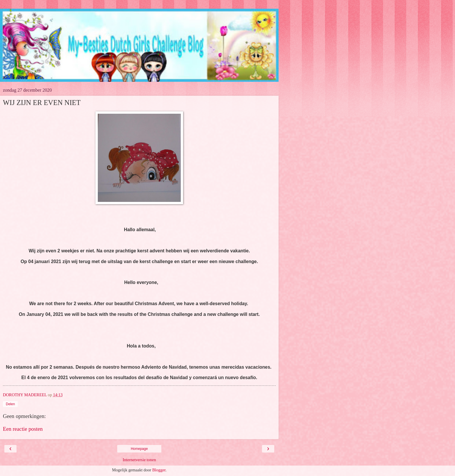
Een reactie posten (23, 429)
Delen (10, 404)
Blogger (159, 470)
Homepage (139, 449)
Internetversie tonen (139, 460)
